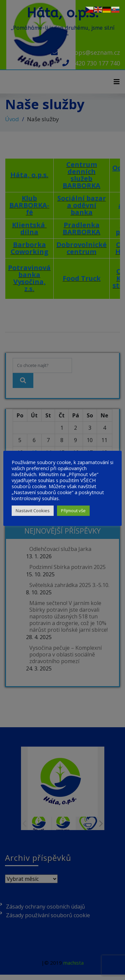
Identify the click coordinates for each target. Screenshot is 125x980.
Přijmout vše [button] (73, 511)
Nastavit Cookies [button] (33, 511)
